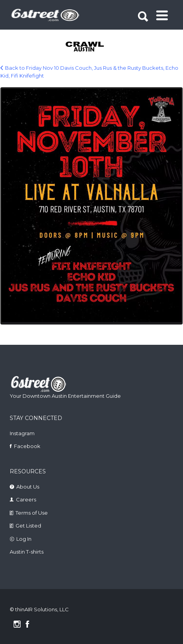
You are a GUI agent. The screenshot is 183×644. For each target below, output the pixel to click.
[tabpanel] (92, 47)
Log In (24, 539)
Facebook (27, 446)
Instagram (22, 433)
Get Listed (28, 526)
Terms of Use (32, 513)
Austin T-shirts (27, 552)
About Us (28, 487)
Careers (26, 499)
